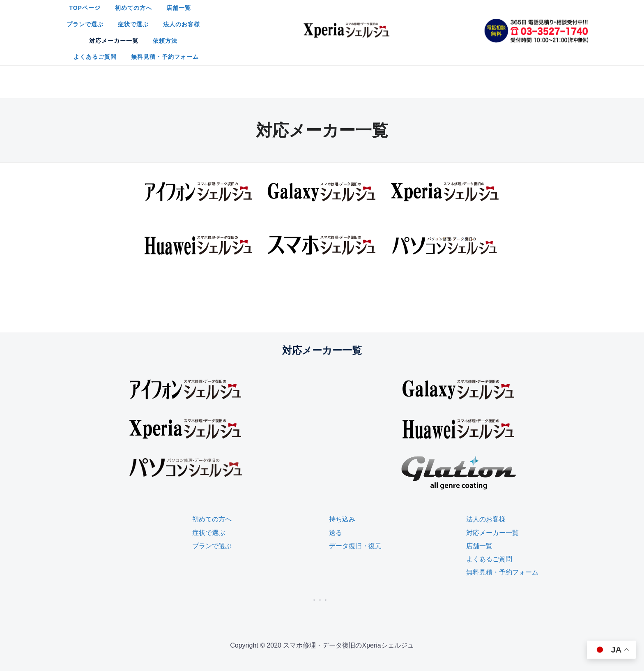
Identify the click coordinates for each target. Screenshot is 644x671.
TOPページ (200, 12)
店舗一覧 (294, 12)
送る (336, 476)
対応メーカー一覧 (236, 29)
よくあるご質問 (335, 29)
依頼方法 (287, 29)
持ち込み (342, 462)
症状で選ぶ (387, 12)
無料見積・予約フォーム (405, 29)
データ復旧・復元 (355, 489)
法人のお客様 (435, 12)
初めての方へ (248, 12)
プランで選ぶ (339, 12)
